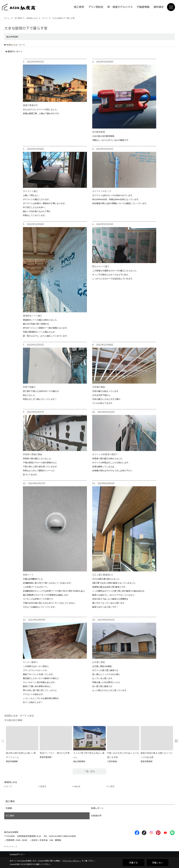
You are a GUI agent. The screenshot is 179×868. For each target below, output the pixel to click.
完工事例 (10, 816)
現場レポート (97, 808)
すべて (9, 786)
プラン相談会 (96, 7)
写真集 (9, 808)
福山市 (77, 786)
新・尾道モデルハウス (120, 7)
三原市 (111, 786)
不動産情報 (143, 7)
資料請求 (159, 7)
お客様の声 (96, 816)
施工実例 (79, 7)
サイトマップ (12, 847)
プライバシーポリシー (72, 861)
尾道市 (43, 786)
